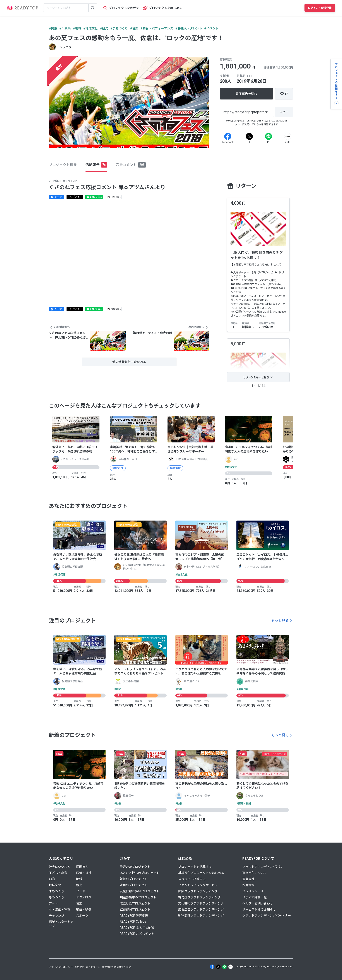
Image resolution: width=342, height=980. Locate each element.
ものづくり (56, 897)
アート (53, 903)
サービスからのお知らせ (259, 910)
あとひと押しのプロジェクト (140, 873)
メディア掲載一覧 (254, 897)
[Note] (288, 136)
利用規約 (79, 967)
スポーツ (82, 916)
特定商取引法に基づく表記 (116, 967)
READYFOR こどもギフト (137, 934)
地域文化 (55, 885)
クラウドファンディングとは (262, 867)
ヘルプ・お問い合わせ (258, 903)
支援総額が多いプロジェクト (140, 891)
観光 (79, 885)
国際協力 (82, 867)
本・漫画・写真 (60, 910)
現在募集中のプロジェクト (138, 897)
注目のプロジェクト (133, 885)
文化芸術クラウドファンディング (201, 903)
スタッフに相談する (192, 879)
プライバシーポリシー (61, 967)
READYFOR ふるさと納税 (137, 928)
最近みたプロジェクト (135, 867)
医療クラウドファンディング (198, 891)
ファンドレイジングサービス (198, 885)
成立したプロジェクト (135, 903)
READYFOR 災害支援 (134, 916)
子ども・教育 (58, 873)
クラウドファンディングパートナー (267, 916)
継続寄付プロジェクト (135, 910)
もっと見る (280, 621)
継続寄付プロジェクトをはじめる (201, 873)
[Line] (268, 136)
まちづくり (56, 891)
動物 (52, 879)
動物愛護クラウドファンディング (201, 916)
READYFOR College (133, 922)
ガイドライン (93, 967)
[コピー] (284, 112)
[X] (249, 136)
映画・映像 (84, 910)
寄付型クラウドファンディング (199, 897)
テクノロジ (84, 897)
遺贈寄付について (255, 873)
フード (81, 891)
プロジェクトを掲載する (195, 867)
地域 (79, 879)
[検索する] (93, 8)
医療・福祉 (84, 873)
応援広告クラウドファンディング (201, 910)
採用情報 (248, 885)
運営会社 (248, 879)
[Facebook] (228, 136)
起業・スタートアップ (61, 924)
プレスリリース (253, 891)
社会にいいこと (60, 867)
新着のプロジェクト (133, 879)
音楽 (79, 903)
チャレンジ (56, 916)
